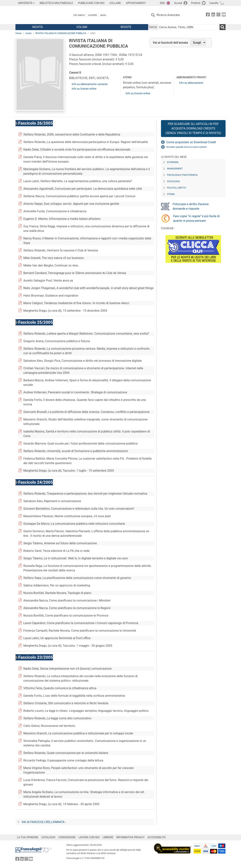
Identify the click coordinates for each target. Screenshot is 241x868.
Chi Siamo (79, 15)
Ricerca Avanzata (168, 15)
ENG (162, 3)
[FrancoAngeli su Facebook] (208, 15)
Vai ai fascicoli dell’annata (170, 43)
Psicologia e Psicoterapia (182, 175)
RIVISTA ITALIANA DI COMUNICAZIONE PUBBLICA (61, 33)
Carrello (214, 3)
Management (175, 169)
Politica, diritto (177, 188)
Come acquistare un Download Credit (191, 142)
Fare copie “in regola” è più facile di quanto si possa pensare (196, 218)
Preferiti (196, 3)
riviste (28, 33)
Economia (173, 162)
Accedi (178, 3)
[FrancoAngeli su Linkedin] (213, 15)
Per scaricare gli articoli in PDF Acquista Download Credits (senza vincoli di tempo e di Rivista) (193, 128)
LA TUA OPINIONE (28, 837)
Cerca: (153, 27)
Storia (171, 194)
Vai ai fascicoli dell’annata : (44, 822)
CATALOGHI (48, 837)
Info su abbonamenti (191, 83)
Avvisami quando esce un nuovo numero (186, 147)
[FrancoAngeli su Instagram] (218, 15)
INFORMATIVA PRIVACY (130, 837)
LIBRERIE (108, 837)
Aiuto (103, 15)
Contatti (92, 15)
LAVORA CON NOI (89, 837)
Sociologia (173, 181)
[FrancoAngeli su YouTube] (224, 15)
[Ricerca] (223, 27)
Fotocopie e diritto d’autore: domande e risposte (191, 206)
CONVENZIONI (67, 837)
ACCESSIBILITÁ (157, 837)
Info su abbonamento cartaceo (90, 84)
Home (18, 33)
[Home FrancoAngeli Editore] (40, 15)
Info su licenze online (84, 89)
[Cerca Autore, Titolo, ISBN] (189, 27)
